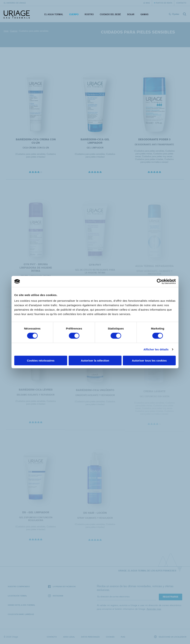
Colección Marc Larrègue (21, 614)
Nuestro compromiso (19, 586)
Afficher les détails (156, 349)
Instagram (56, 596)
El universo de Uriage (15, 3)
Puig (123, 637)
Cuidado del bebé (110, 14)
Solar (131, 14)
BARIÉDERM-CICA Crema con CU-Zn (36, 141)
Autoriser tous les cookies (149, 361)
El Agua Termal (54, 14)
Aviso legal (69, 637)
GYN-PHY (95, 267)
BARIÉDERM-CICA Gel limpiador (95, 141)
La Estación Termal (17, 596)
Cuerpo (74, 14)
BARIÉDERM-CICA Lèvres (36, 392)
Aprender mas (154, 609)
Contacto (181, 3)
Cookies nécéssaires (41, 361)
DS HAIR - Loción (95, 515)
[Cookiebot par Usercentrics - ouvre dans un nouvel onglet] (159, 281)
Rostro (89, 14)
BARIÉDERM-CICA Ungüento (95, 393)
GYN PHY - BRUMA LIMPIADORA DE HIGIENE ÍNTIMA (36, 270)
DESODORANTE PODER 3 (154, 139)
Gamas (144, 14)
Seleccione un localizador (170, 637)
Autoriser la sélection (95, 361)
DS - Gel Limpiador (36, 515)
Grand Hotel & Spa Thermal (21, 605)
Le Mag (147, 3)
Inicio (6, 31)
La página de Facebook (62, 587)
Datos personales (90, 637)
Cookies (110, 637)
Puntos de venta (164, 3)
